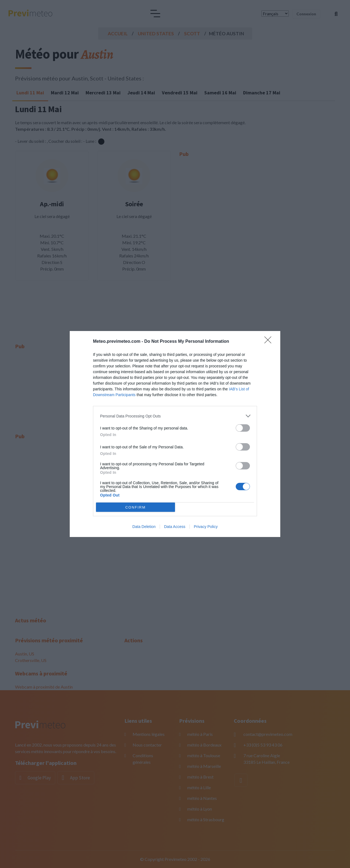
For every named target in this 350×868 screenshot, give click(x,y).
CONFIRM (135, 507)
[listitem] (175, 416)
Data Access (175, 527)
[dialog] (175, 434)
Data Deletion (144, 527)
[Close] (270, 342)
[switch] (243, 428)
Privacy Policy (206, 527)
